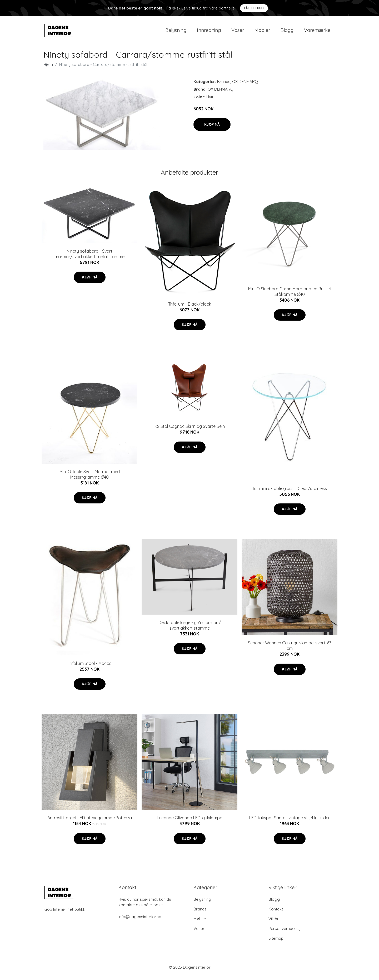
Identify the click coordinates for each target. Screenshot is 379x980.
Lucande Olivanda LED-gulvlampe (189, 821)
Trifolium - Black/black (190, 308)
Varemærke (317, 32)
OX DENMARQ (245, 85)
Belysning (176, 32)
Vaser (238, 32)
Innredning (209, 32)
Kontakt (276, 913)
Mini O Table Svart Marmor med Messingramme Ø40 (90, 478)
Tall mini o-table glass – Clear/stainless (290, 492)
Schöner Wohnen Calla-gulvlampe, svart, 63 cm (290, 649)
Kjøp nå (212, 128)
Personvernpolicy (285, 932)
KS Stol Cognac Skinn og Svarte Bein (190, 430)
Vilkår (274, 922)
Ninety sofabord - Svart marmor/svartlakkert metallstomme (89, 258)
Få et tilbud (254, 8)
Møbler (262, 32)
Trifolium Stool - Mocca (90, 667)
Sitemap (276, 942)
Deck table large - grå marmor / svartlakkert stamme (190, 629)
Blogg (287, 32)
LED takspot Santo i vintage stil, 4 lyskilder (290, 821)
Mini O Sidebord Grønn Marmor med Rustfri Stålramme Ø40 (290, 295)
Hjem (48, 68)
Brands (224, 85)
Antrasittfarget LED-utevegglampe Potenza (90, 821)
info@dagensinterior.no (140, 920)
